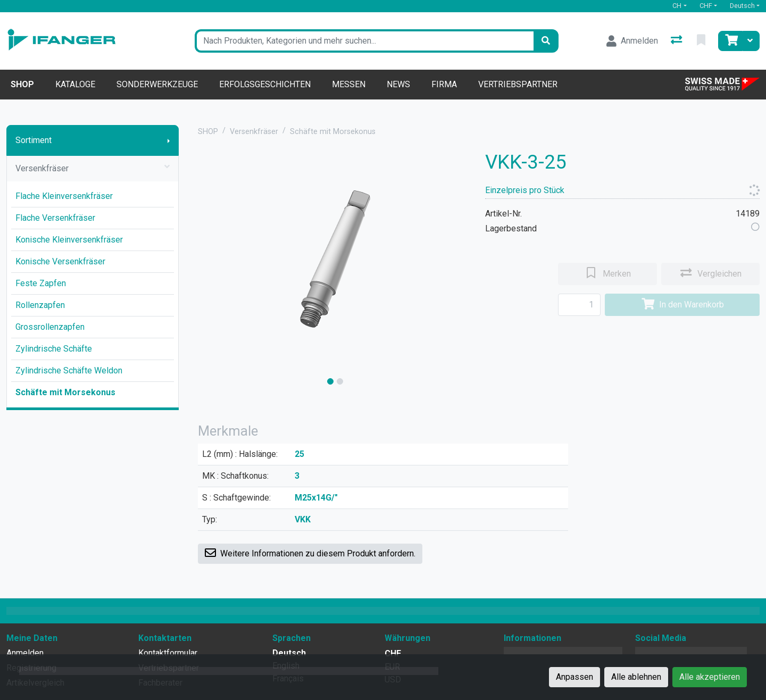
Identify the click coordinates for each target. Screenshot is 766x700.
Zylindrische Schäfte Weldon (69, 370)
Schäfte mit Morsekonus (65, 392)
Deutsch (742, 6)
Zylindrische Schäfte (54, 349)
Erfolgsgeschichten (265, 84)
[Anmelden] (632, 41)
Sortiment (34, 140)
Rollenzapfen (40, 305)
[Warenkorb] (730, 41)
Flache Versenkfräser (55, 218)
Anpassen (574, 677)
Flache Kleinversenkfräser (64, 196)
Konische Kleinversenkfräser (69, 240)
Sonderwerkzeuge (157, 84)
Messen (349, 84)
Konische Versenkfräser (60, 261)
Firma (444, 84)
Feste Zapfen (41, 283)
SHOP (208, 132)
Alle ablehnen (636, 677)
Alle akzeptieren (710, 677)
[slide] (330, 381)
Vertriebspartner (518, 84)
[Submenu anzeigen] (169, 140)
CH (677, 6)
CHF (706, 6)
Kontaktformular (168, 653)
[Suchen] (546, 41)
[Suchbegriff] (364, 41)
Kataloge (75, 84)
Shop (22, 84)
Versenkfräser (93, 169)
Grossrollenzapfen (50, 327)
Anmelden (25, 653)
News (398, 84)
